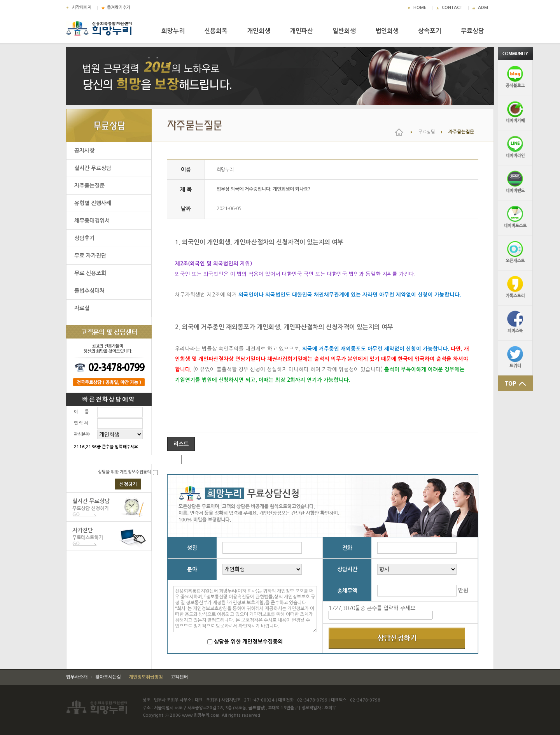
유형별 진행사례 (93, 203)
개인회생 (259, 31)
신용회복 (216, 31)
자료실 (82, 308)
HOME (420, 8)
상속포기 (430, 31)
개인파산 (301, 31)
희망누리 (173, 31)
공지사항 (84, 151)
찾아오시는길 (108, 677)
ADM (483, 8)
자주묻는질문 (89, 186)
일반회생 (344, 31)
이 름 (81, 412)
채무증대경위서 (92, 221)
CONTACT (452, 8)
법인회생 (387, 31)
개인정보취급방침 (146, 677)
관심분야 (82, 434)
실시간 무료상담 (93, 168)
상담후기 (84, 238)
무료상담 (472, 31)
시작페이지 (82, 8)
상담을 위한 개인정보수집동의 (124, 472)
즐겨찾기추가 (119, 8)
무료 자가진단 (90, 256)
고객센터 (179, 677)
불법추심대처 (89, 291)
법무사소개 (77, 677)
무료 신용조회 (90, 273)
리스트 (181, 444)
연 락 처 (81, 423)
